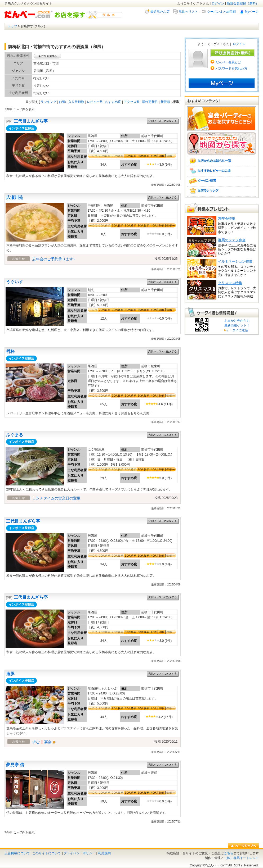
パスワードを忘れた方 (231, 69)
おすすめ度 (113, 102)
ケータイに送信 (236, 330)
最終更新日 (150, 102)
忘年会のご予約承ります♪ (54, 259)
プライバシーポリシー (79, 853)
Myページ (252, 12)
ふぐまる (15, 435)
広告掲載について (17, 853)
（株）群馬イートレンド (241, 858)
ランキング (48, 102)
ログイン (218, 3)
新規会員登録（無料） (243, 3)
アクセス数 (132, 102)
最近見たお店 (160, 12)
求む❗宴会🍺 (44, 742)
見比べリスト (188, 12)
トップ (12, 26)
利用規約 (104, 853)
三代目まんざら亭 (31, 121)
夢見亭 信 (15, 765)
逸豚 (10, 674)
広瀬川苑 (15, 197)
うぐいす (15, 282)
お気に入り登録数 (72, 102)
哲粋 (10, 351)
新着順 (165, 102)
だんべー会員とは (228, 62)
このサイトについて (47, 853)
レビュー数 (95, 102)
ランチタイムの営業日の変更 (56, 498)
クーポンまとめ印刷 (221, 12)
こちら (229, 853)
